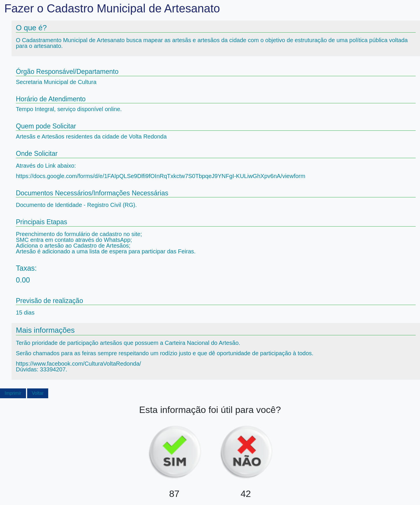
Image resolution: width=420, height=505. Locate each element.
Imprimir (13, 393)
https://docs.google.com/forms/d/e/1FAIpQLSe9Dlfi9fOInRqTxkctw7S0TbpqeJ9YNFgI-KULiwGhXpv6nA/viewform (161, 176)
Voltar (38, 393)
